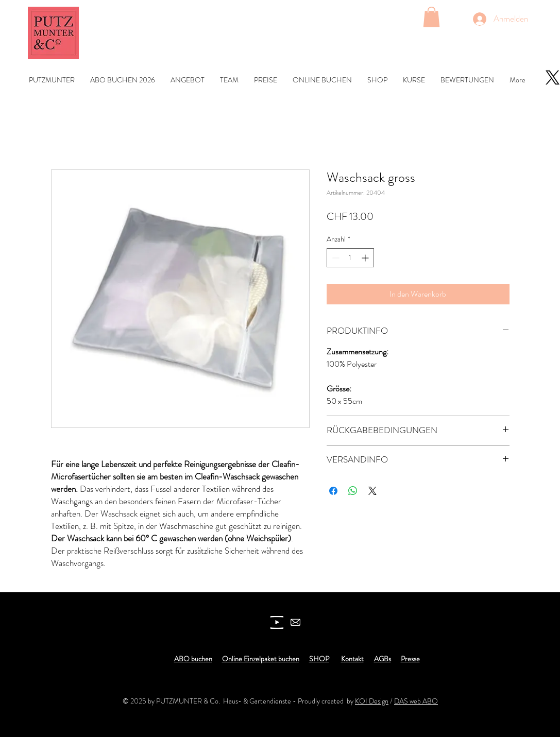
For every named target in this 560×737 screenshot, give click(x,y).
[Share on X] (372, 491)
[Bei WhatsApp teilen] (353, 491)
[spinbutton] (350, 258)
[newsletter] (295, 622)
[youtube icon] (277, 622)
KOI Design (372, 701)
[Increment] (366, 258)
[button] (431, 17)
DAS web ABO (416, 701)
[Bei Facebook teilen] (333, 491)
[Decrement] (335, 258)
